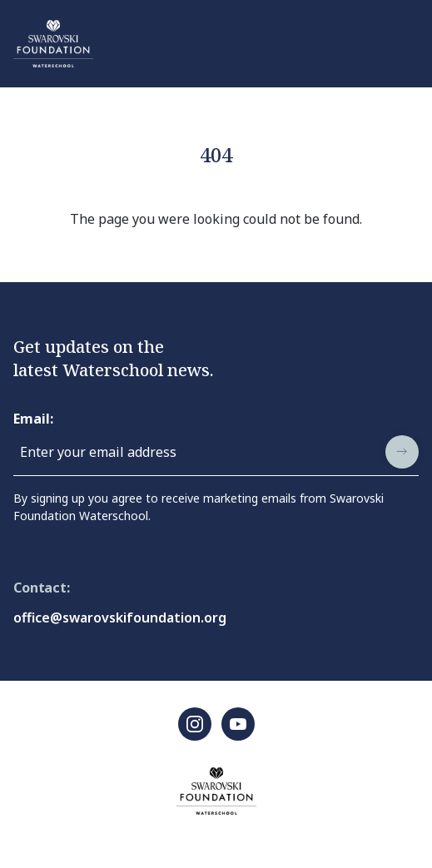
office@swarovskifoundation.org (120, 618)
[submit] (402, 452)
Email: (33, 419)
